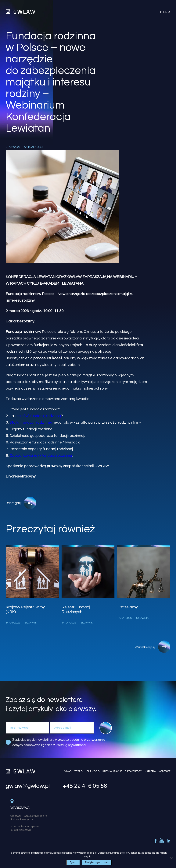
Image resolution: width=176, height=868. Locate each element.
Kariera (150, 771)
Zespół (79, 771)
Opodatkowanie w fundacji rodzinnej (41, 456)
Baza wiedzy (133, 771)
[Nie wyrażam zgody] (171, 858)
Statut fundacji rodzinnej (31, 422)
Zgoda (73, 862)
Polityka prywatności (97, 862)
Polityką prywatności (71, 745)
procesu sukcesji (48, 358)
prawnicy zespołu (62, 466)
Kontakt (164, 771)
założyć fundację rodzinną (39, 416)
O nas (68, 771)
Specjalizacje (112, 771)
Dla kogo (93, 771)
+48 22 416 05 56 (85, 786)
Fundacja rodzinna (22, 332)
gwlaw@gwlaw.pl (28, 786)
